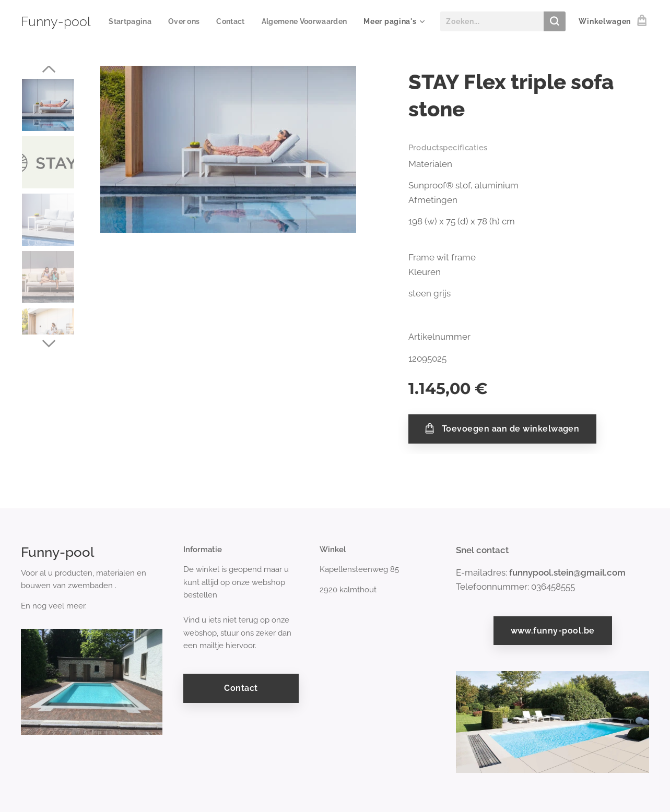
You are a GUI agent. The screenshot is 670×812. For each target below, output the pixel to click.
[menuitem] (227, 21)
